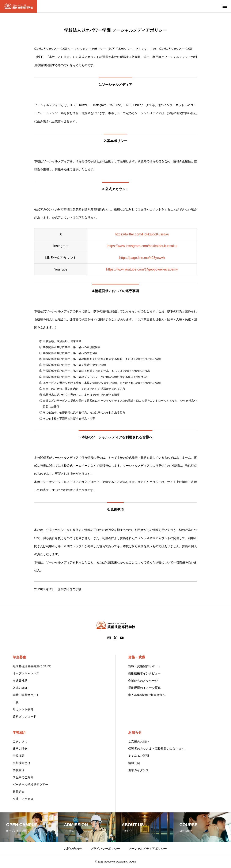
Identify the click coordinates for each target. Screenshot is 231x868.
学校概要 (19, 756)
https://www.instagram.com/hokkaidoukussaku (142, 246)
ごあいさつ (20, 741)
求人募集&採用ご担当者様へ (147, 695)
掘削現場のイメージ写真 (144, 688)
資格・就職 (137, 657)
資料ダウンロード (24, 716)
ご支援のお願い (139, 741)
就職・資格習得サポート (144, 666)
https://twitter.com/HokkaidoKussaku (142, 234)
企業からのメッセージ (143, 681)
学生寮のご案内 (23, 777)
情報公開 (134, 763)
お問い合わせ (73, 849)
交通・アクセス (23, 799)
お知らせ (135, 732)
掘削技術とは (22, 763)
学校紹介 (19, 732)
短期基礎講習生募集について (32, 666)
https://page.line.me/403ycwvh (142, 258)
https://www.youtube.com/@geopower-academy (142, 269)
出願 (16, 702)
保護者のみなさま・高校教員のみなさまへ (156, 749)
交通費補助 (20, 681)
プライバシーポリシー (105, 849)
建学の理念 (20, 749)
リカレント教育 (23, 709)
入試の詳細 (20, 688)
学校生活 (19, 770)
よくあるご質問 (139, 756)
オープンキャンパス (26, 673)
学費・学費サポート (26, 695)
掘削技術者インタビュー (144, 673)
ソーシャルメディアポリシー (148, 849)
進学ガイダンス (139, 770)
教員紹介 (19, 792)
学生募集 (19, 657)
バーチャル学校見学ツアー (30, 785)
